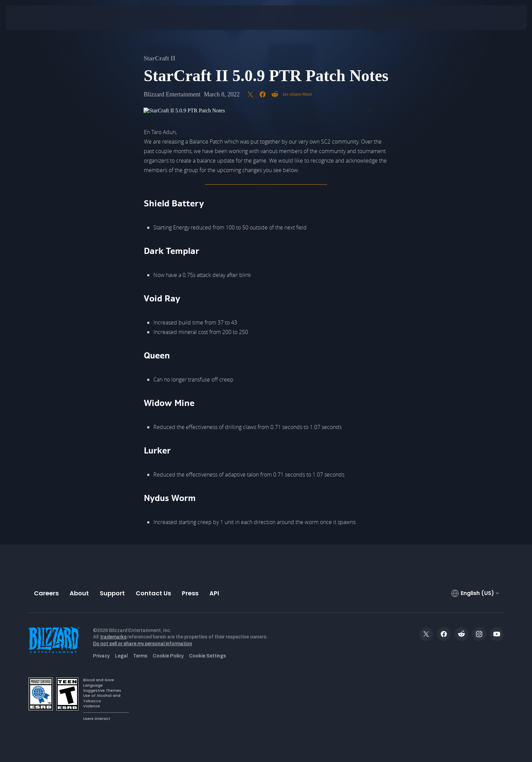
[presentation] (31, 18)
